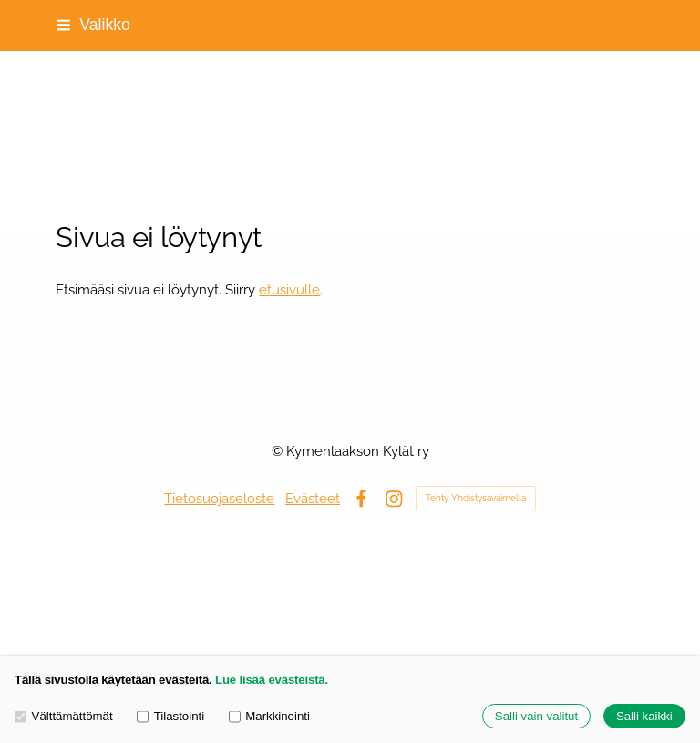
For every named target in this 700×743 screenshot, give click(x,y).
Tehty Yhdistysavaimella (476, 498)
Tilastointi (170, 716)
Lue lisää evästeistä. (272, 680)
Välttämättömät (64, 716)
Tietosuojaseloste (219, 498)
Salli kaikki (644, 716)
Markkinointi (269, 716)
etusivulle (289, 289)
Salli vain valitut (536, 716)
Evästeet (313, 498)
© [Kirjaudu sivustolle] (279, 451)
